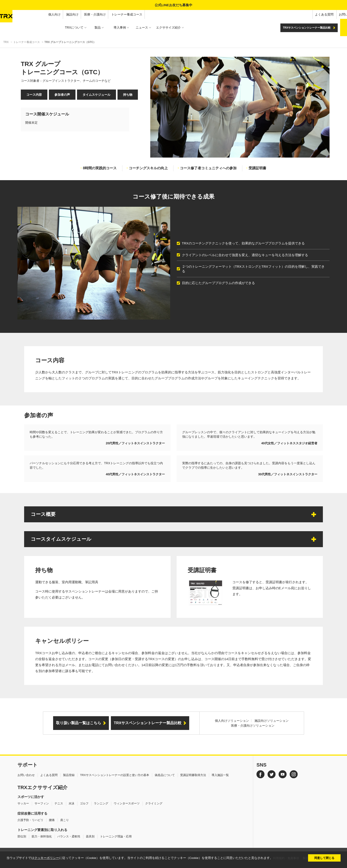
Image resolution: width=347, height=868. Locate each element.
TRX (6, 42)
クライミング (154, 803)
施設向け (26, 14)
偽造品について (165, 775)
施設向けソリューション (272, 721)
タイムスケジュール (96, 95)
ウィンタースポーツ (127, 803)
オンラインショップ (331, 14)
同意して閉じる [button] (324, 858)
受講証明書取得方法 (193, 775)
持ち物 (128, 95)
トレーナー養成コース (81, 14)
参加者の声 (62, 95)
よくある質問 (278, 14)
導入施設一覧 (220, 775)
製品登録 (69, 775)
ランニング (101, 803)
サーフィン (42, 803)
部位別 (22, 836)
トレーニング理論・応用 (116, 836)
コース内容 (34, 95)
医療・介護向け (49, 14)
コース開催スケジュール (47, 114)
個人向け (8, 14)
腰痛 (52, 820)
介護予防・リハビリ (30, 820)
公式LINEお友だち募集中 (173, 5)
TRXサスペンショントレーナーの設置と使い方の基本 (115, 775)
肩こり (65, 820)
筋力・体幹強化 (42, 836)
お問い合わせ (302, 14)
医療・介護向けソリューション (253, 726)
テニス (59, 803)
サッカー (23, 803)
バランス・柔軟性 (69, 836)
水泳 (71, 803)
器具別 (90, 836)
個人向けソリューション (232, 721)
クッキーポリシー (47, 858)
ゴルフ (84, 803)
